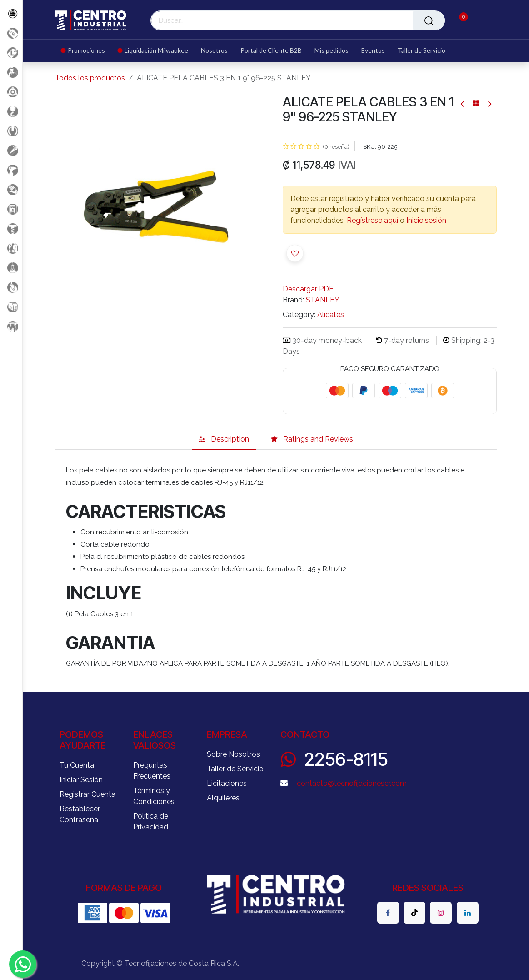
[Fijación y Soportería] (11, 229)
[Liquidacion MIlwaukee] (11, 53)
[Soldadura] (11, 307)
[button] (295, 253)
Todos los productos (90, 78)
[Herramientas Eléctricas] (11, 150)
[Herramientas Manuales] (11, 131)
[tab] (224, 440)
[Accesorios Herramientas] (11, 92)
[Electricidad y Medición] (11, 209)
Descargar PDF (308, 289)
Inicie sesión (426, 220)
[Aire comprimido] (11, 72)
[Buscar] (429, 20)
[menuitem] (86, 51)
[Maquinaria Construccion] (11, 326)
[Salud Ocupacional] (11, 189)
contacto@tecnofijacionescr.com (352, 783)
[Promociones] (11, 33)
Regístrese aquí (372, 220)
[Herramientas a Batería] (11, 170)
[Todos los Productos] (11, 13)
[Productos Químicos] (11, 268)
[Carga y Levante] (11, 111)
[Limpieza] (11, 248)
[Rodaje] (11, 287)
